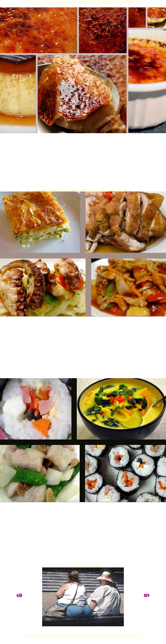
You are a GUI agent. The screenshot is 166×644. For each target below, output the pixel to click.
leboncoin (100, 1)
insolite (111, 190)
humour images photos (43, 3)
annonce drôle (47, 190)
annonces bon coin (134, 1)
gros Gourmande (93, 635)
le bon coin (75, 1)
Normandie (99, 190)
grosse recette (133, 635)
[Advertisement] (83, 162)
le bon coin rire (74, 3)
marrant (61, 3)
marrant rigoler (72, 190)
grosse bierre (111, 635)
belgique (108, 1)
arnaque (110, 3)
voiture (104, 3)
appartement (118, 3)
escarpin (126, 3)
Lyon (59, 190)
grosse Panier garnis (70, 635)
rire (130, 3)
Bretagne (86, 190)
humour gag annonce (119, 1)
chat (66, 3)
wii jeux (91, 3)
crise (83, 317)
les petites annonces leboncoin (37, 1)
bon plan (55, 3)
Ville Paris (122, 190)
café (122, 635)
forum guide (53, 1)
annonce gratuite (64, 1)
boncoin (98, 3)
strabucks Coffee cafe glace (42, 635)
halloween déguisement (88, 1)
